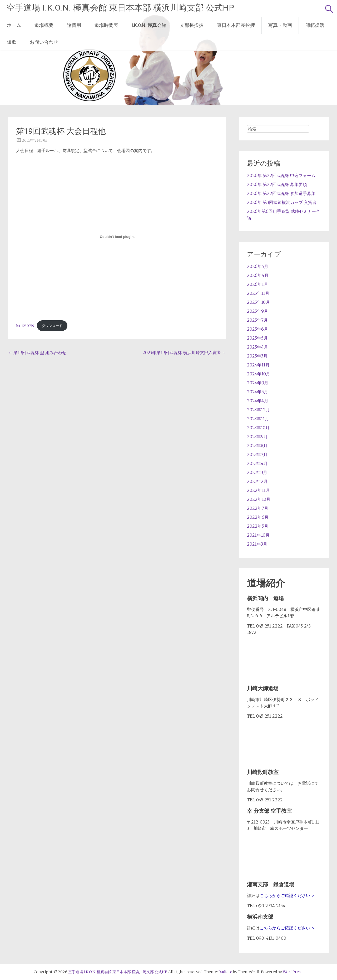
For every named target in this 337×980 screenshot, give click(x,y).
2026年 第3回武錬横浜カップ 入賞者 (282, 202)
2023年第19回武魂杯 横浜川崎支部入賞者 (184, 352)
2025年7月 (257, 320)
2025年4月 (257, 347)
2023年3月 (257, 472)
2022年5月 (258, 526)
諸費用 (74, 25)
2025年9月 (257, 311)
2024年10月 (259, 374)
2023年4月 (257, 463)
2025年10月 (258, 302)
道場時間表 (106, 25)
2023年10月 (258, 428)
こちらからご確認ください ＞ (288, 895)
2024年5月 (257, 392)
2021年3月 (257, 544)
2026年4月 (258, 275)
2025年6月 (257, 329)
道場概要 (44, 25)
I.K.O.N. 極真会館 (149, 25)
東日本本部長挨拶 (236, 25)
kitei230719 (25, 326)
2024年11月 (258, 365)
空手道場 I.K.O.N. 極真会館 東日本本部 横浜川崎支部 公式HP (120, 8)
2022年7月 (258, 508)
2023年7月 (257, 454)
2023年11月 (258, 419)
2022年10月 (259, 499)
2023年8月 (257, 445)
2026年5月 (258, 266)
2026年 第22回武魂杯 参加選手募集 (281, 193)
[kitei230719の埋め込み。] (117, 237)
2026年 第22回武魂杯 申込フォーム (281, 175)
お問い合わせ (44, 42)
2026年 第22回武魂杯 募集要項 (277, 184)
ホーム (14, 25)
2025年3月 (257, 356)
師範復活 (315, 25)
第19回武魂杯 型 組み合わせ (37, 352)
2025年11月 (258, 293)
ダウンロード (52, 326)
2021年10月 (258, 535)
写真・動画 (280, 25)
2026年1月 (257, 284)
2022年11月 (258, 490)
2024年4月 (258, 401)
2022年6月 (258, 517)
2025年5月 (257, 338)
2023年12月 (258, 410)
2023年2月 (257, 481)
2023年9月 (257, 437)
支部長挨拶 (192, 25)
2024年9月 (258, 383)
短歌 (12, 42)
